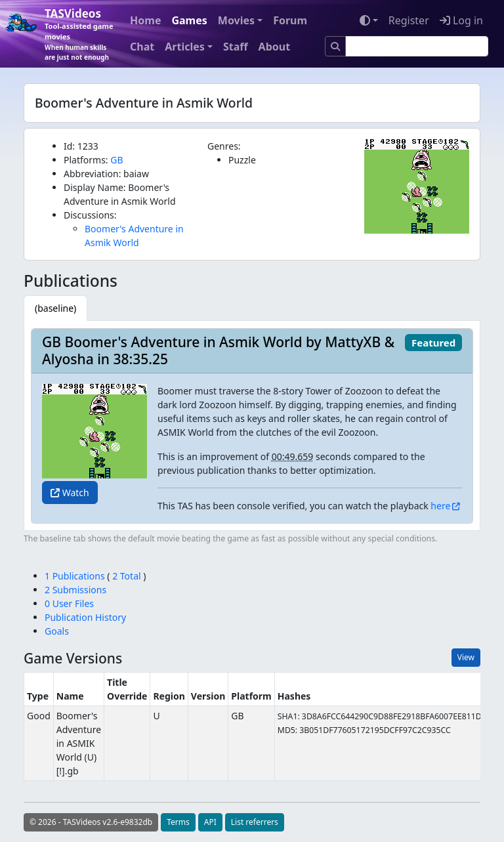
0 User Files (69, 603)
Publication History (85, 617)
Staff (236, 47)
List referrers (255, 822)
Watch (70, 493)
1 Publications (76, 576)
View (466, 657)
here (440, 506)
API (210, 822)
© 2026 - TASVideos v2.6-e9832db (91, 822)
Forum (290, 20)
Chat (142, 47)
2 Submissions (75, 590)
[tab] (55, 308)
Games (189, 20)
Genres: (224, 146)
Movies (236, 20)
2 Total (127, 576)
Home (145, 20)
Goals (57, 631)
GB (116, 160)
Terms (178, 822)
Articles (185, 47)
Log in (461, 20)
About (275, 47)
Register (409, 20)
